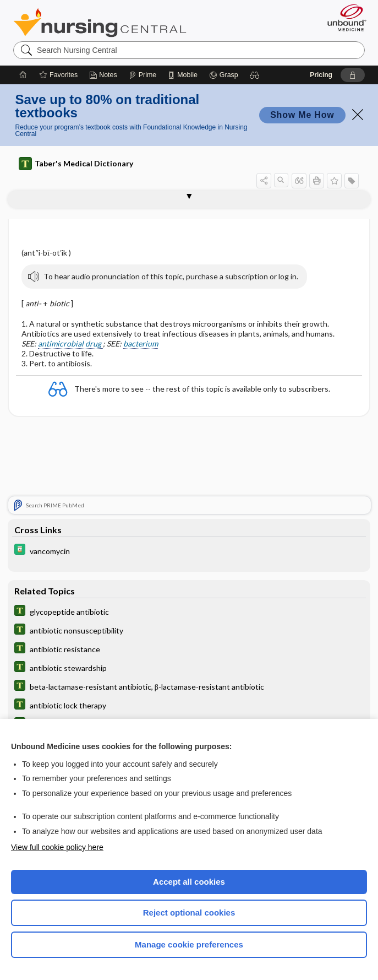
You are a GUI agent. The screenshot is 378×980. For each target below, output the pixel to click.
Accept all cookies (189, 882)
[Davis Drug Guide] (189, 551)
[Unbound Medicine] (343, 18)
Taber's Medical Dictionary (76, 164)
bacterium (141, 343)
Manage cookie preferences (189, 944)
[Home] (23, 75)
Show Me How (302, 115)
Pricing (321, 75)
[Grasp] (224, 75)
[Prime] (143, 75)
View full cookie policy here (57, 847)
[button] (255, 75)
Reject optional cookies (189, 913)
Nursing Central (100, 23)
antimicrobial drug (70, 343)
